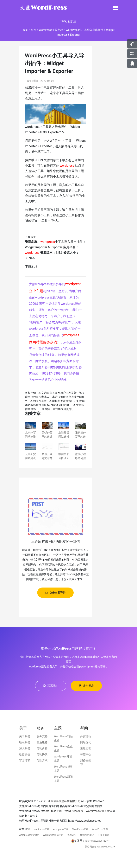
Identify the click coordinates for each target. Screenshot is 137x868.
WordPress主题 (53, 811)
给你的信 (25, 754)
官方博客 (25, 760)
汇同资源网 (103, 835)
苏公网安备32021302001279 (100, 847)
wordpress (67, 166)
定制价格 (42, 748)
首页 (25, 30)
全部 (34, 30)
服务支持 (42, 736)
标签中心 (86, 754)
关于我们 (25, 736)
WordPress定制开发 (98, 811)
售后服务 (42, 742)
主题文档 (86, 748)
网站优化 (86, 742)
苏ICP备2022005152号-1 (98, 841)
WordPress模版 (74, 811)
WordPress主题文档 (51, 30)
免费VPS (72, 835)
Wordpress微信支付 (53, 835)
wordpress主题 (41, 829)
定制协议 (42, 754)
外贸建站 (86, 736)
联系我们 (25, 742)
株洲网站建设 (87, 835)
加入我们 (25, 748)
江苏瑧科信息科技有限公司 (64, 801)
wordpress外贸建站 (29, 835)
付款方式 (42, 760)
